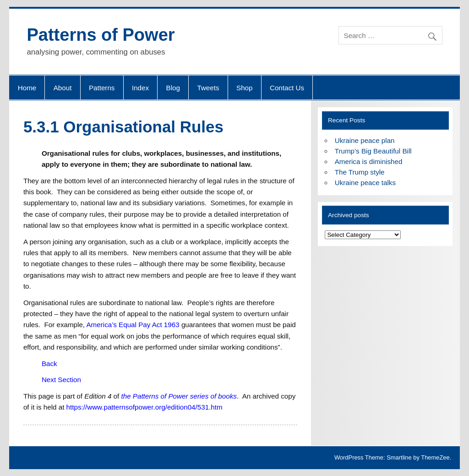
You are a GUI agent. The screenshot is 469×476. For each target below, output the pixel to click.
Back (49, 364)
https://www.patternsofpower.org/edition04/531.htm (145, 407)
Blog (173, 88)
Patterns (102, 88)
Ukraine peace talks (365, 183)
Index (140, 88)
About (63, 88)
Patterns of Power (101, 35)
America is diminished (369, 161)
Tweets (208, 88)
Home (27, 88)
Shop (244, 88)
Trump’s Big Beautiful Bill (373, 151)
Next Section (61, 380)
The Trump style (360, 172)
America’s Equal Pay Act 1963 (133, 325)
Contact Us (287, 88)
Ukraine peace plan (365, 140)
